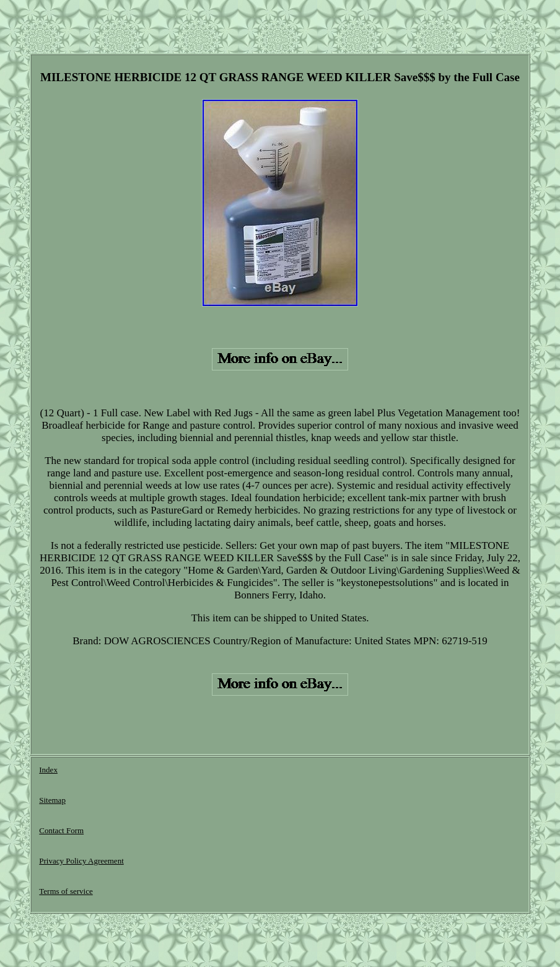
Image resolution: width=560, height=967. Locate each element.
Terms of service (66, 891)
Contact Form (61, 830)
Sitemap (52, 800)
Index (48, 770)
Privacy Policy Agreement (81, 861)
